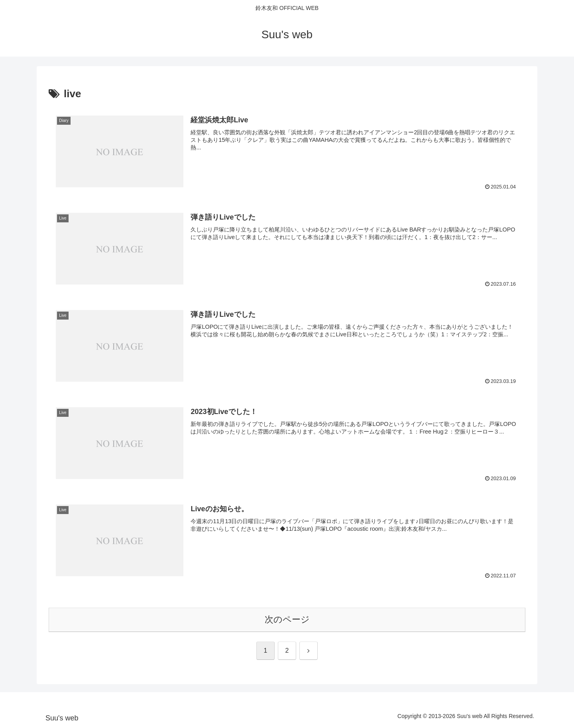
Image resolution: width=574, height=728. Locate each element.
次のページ (287, 619)
